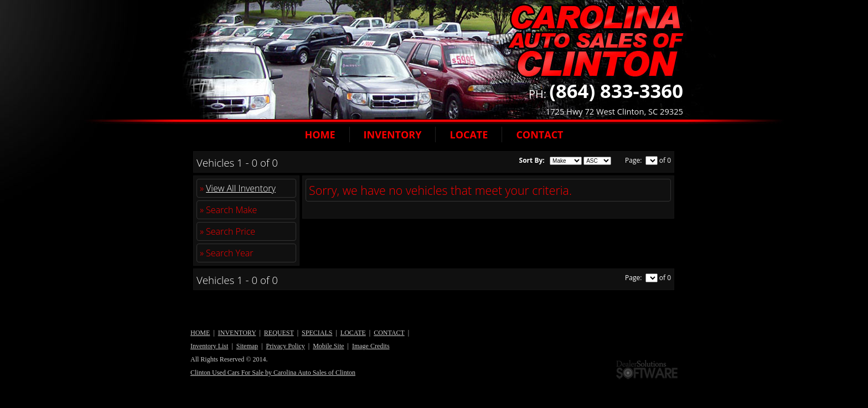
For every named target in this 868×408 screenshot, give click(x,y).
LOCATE (469, 135)
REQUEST (279, 333)
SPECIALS (317, 333)
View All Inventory (241, 188)
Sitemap (247, 346)
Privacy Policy (285, 346)
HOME (320, 135)
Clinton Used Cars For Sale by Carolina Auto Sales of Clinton (273, 373)
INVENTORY (393, 135)
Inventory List (209, 346)
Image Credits (371, 346)
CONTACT (539, 135)
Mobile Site (328, 346)
